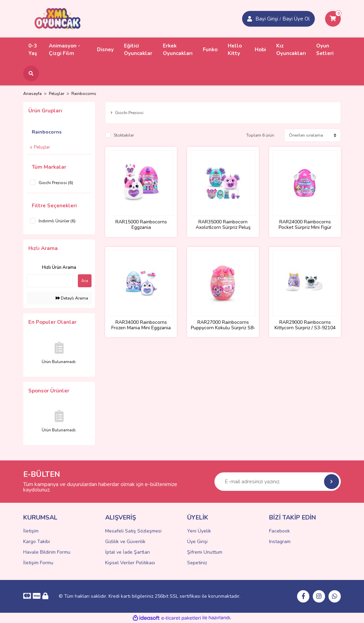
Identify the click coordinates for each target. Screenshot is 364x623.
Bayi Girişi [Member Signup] (267, 19)
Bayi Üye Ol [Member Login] (296, 19)
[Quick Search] (50, 281)
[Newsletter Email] (278, 482)
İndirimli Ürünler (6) (57, 221)
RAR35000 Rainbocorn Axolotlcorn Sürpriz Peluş (223, 225)
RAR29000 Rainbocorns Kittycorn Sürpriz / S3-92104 (305, 325)
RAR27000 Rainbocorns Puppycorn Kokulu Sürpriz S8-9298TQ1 (223, 325)
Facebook (279, 531)
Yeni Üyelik (199, 531)
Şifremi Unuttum (205, 552)
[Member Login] (250, 19)
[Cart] (333, 19)
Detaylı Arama (72, 298)
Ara (85, 281)
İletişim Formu (38, 563)
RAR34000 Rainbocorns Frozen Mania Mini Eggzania (141, 325)
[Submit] (332, 482)
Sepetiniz (197, 563)
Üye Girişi (197, 542)
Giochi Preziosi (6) (56, 183)
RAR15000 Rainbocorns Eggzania (141, 225)
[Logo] (58, 18)
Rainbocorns (84, 94)
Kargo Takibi (37, 542)
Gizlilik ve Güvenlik (125, 542)
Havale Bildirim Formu (47, 552)
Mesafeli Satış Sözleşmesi (133, 531)
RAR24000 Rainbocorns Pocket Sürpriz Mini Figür (305, 225)
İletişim (31, 531)
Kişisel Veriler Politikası (130, 563)
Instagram (280, 542)
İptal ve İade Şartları (128, 552)
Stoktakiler (124, 135)
